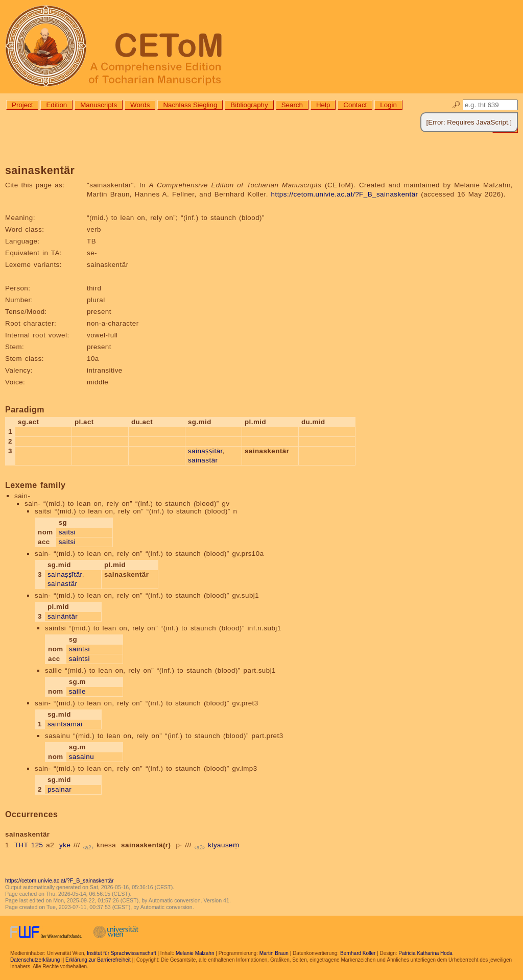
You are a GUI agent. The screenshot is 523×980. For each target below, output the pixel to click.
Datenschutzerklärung (35, 960)
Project (22, 105)
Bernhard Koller (358, 953)
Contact (355, 105)
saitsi (67, 532)
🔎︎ (456, 105)
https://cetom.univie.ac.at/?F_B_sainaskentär (345, 194)
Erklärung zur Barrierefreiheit (98, 960)
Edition (56, 105)
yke (65, 845)
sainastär (203, 460)
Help (323, 105)
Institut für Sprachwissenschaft (122, 953)
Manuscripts (99, 105)
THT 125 (29, 845)
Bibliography (249, 105)
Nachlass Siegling (190, 105)
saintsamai (65, 724)
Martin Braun (274, 953)
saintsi (79, 649)
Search (292, 105)
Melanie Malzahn (195, 953)
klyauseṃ (223, 845)
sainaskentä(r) (146, 845)
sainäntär (63, 616)
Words (140, 105)
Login (388, 105)
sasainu (81, 757)
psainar (60, 789)
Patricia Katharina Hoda (425, 953)
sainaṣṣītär (205, 451)
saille (77, 691)
